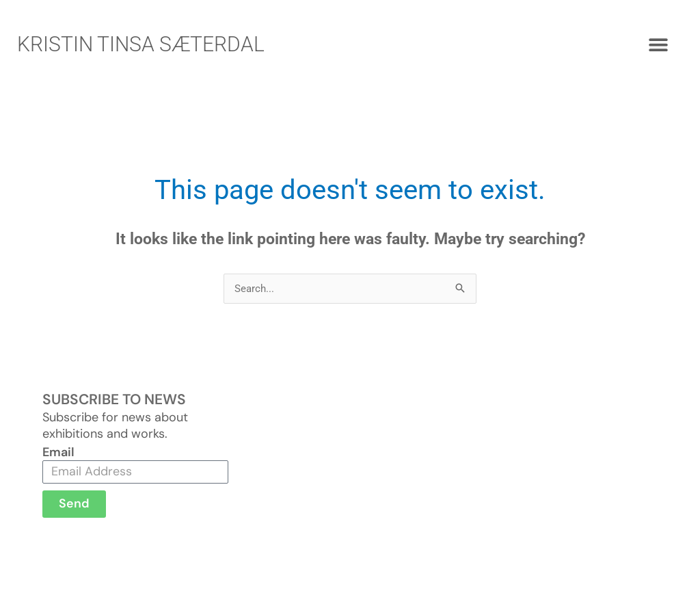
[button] (659, 45)
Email (58, 452)
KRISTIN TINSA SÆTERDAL (141, 44)
